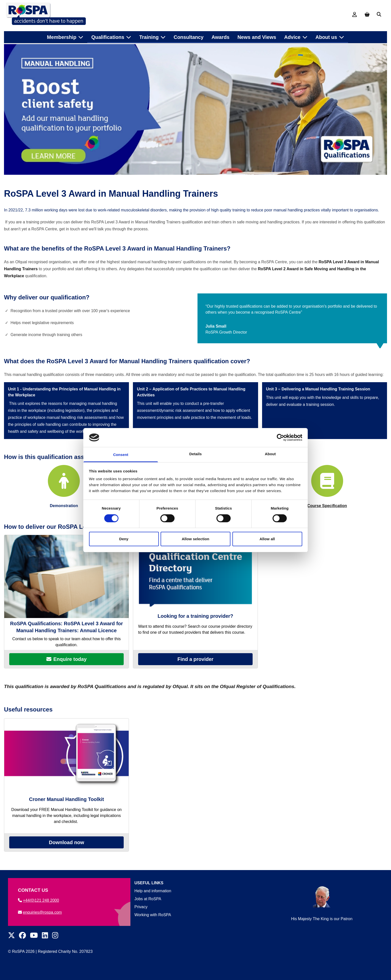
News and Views (257, 35)
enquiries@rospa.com (40, 912)
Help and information (153, 891)
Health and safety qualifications (53, 46)
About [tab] (270, 454)
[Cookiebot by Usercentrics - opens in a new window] (280, 438)
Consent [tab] (121, 455)
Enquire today (66, 668)
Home (13, 46)
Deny (124, 539)
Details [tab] (195, 454)
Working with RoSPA (153, 915)
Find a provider (195, 668)
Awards (220, 35)
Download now (66, 851)
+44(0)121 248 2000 (39, 900)
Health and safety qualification (113, 46)
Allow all (267, 539)
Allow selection (196, 539)
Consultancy (189, 35)
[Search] (379, 14)
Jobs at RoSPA (148, 899)
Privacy (141, 907)
